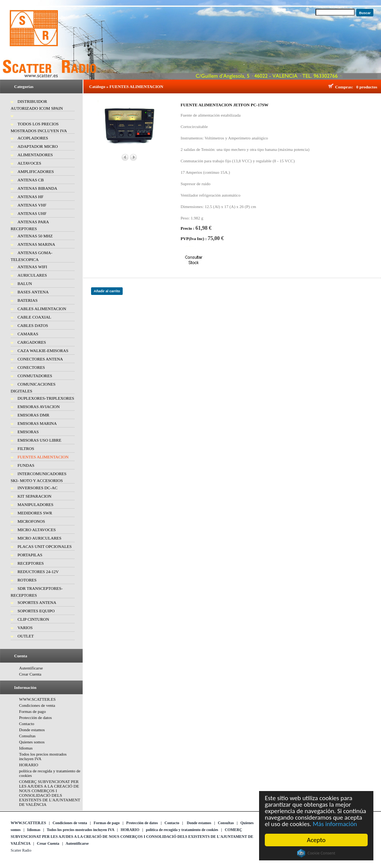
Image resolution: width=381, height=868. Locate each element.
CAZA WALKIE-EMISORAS (43, 351)
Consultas (27, 736)
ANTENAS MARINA (36, 244)
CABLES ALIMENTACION (42, 309)
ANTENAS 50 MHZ (35, 236)
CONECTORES (31, 367)
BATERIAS (28, 300)
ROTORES (27, 580)
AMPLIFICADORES (36, 171)
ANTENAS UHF (32, 213)
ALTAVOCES (29, 163)
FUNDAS (26, 465)
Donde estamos (32, 730)
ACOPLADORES (33, 138)
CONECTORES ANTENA (40, 359)
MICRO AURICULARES (39, 538)
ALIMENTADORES (35, 155)
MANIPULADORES (35, 504)
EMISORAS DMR (33, 415)
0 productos (367, 87)
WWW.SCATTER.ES (37, 699)
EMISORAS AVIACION (39, 407)
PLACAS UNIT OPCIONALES (45, 546)
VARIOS (25, 628)
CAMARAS (28, 334)
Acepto (316, 840)
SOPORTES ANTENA (37, 602)
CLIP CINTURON (33, 619)
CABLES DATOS (33, 325)
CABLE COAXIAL (34, 317)
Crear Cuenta (30, 674)
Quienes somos (32, 742)
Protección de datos (35, 717)
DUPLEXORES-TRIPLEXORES (46, 398)
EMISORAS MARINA (37, 423)
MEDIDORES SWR (35, 513)
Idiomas (26, 748)
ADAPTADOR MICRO (38, 146)
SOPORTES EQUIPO (36, 611)
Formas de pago (32, 711)
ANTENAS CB (31, 180)
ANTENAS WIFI (32, 267)
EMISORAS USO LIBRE (39, 440)
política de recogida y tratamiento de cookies (182, 830)
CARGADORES (32, 342)
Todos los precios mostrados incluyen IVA (81, 830)
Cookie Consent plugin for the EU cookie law (316, 853)
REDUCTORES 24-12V (38, 572)
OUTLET (26, 636)
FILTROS (26, 448)
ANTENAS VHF (32, 205)
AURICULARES (32, 275)
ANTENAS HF (30, 197)
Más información (335, 824)
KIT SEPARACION (34, 496)
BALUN (25, 283)
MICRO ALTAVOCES (37, 530)
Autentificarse (31, 668)
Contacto (27, 724)
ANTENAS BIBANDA (37, 188)
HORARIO (29, 765)
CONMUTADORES (35, 376)
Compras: (345, 87)
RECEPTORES (31, 563)
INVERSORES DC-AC (38, 488)
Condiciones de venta (37, 705)
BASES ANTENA (33, 292)
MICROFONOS (31, 521)
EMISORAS (28, 432)
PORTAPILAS (30, 555)
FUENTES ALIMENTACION (43, 457)
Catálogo (97, 86)
